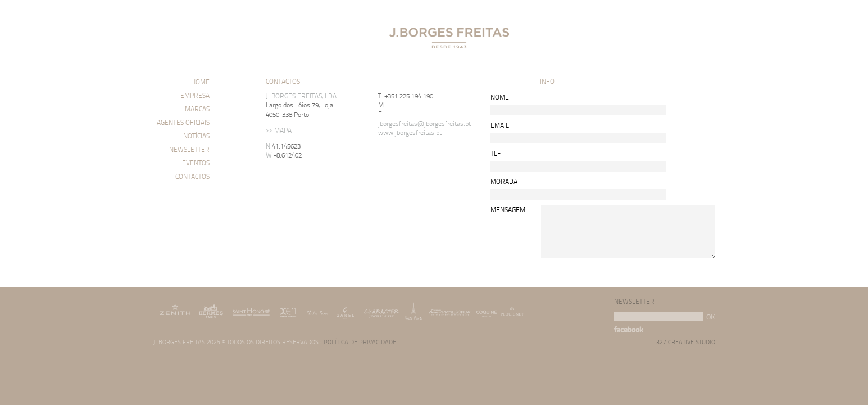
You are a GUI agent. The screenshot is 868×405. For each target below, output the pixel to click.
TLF (496, 153)
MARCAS (197, 109)
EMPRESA (195, 95)
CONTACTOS (192, 176)
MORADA (504, 181)
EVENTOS (196, 163)
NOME (500, 96)
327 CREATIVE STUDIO (686, 342)
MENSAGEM (508, 209)
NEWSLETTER (189, 149)
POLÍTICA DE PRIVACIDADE (360, 342)
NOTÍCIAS (196, 136)
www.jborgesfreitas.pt (410, 132)
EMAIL (500, 125)
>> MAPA (279, 130)
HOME (200, 82)
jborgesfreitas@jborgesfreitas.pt (424, 123)
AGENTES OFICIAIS (183, 122)
